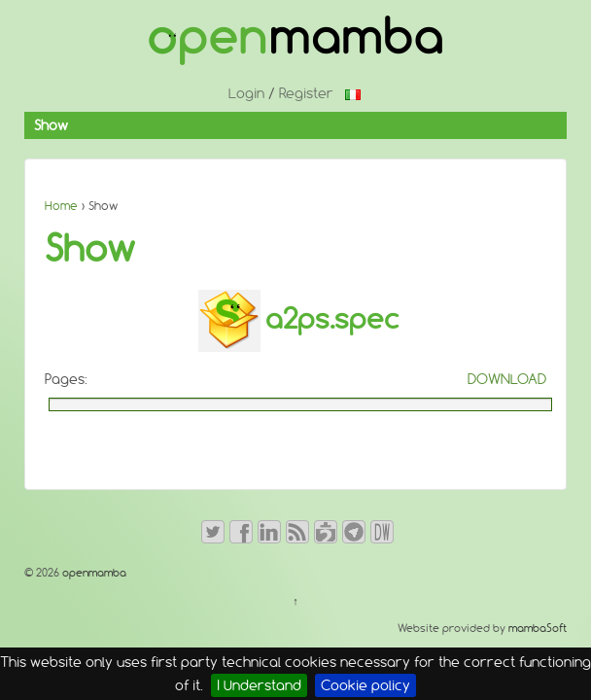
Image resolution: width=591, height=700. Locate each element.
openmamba (93, 573)
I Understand (259, 685)
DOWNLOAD (507, 379)
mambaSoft (538, 628)
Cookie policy (365, 685)
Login (246, 93)
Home (61, 206)
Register (306, 93)
